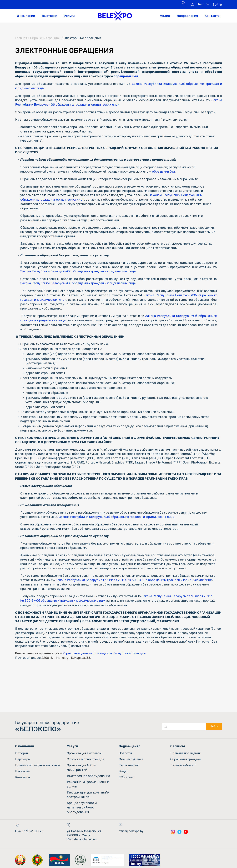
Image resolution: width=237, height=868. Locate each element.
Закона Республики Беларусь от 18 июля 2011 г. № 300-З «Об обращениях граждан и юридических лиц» (134, 579)
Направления (187, 16)
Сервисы (178, 745)
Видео (123, 769)
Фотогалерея (129, 763)
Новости (125, 752)
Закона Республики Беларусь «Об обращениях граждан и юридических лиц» (96, 271)
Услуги (69, 16)
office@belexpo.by (131, 827)
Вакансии (22, 769)
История (22, 752)
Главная (21, 38)
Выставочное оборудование (88, 774)
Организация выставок (84, 752)
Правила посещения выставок (38, 763)
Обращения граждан (45, 38)
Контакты (213, 16)
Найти (214, 725)
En (207, 4)
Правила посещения (185, 752)
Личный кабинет (183, 763)
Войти (217, 4)
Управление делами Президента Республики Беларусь (105, 652)
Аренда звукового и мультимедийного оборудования (82, 804)
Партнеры (23, 757)
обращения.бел (127, 76)
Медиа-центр (129, 745)
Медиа (165, 16)
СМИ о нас (126, 775)
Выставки (50, 16)
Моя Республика (131, 757)
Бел (200, 4)
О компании (26, 16)
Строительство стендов (86, 757)
